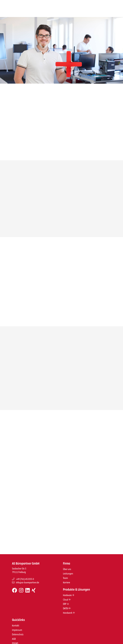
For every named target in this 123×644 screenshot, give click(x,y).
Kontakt (16, 622)
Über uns (67, 565)
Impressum (17, 626)
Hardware (69, 592)
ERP (66, 600)
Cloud (67, 596)
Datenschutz (18, 631)
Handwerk (69, 609)
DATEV (67, 605)
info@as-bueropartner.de (26, 579)
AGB (14, 635)
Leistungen (68, 570)
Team (65, 574)
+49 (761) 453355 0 (23, 575)
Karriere (67, 579)
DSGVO (15, 640)
